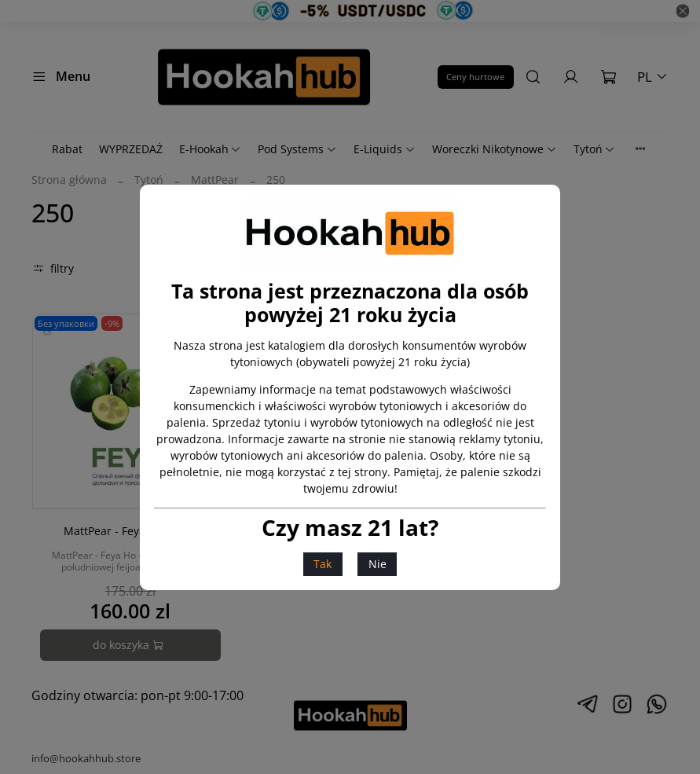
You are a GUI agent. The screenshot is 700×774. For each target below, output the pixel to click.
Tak (323, 564)
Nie (377, 564)
